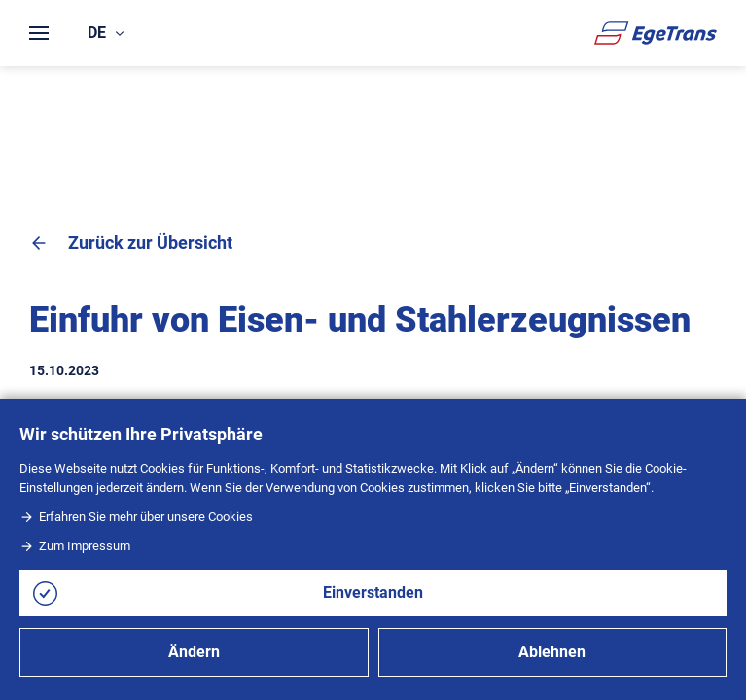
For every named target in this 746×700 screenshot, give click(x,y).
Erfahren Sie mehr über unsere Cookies (136, 517)
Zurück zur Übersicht (131, 243)
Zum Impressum (75, 546)
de (106, 33)
